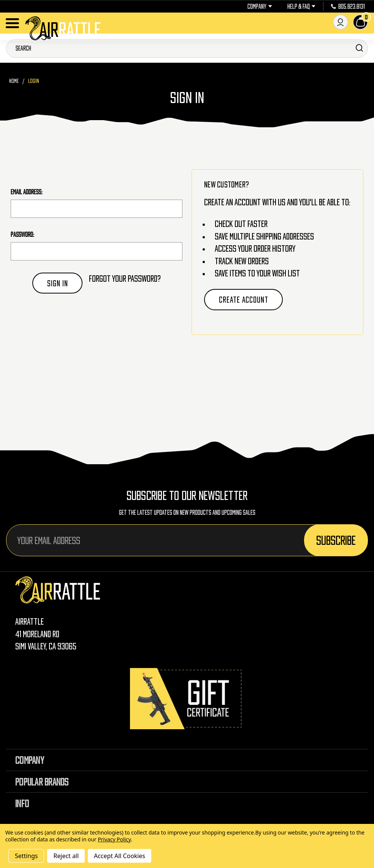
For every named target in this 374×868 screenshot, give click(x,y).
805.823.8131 (348, 6)
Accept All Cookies (120, 856)
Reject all (66, 856)
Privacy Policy (114, 839)
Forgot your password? (125, 278)
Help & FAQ (301, 6)
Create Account (244, 300)
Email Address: (27, 192)
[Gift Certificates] (187, 699)
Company (260, 6)
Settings (26, 856)
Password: (22, 235)
